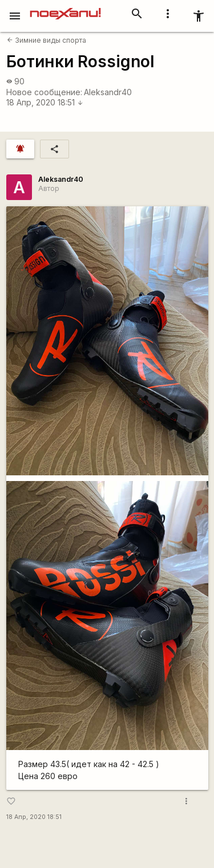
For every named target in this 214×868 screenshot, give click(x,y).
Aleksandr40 (108, 92)
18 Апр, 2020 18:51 (45, 102)
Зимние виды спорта (47, 40)
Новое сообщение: (44, 92)
